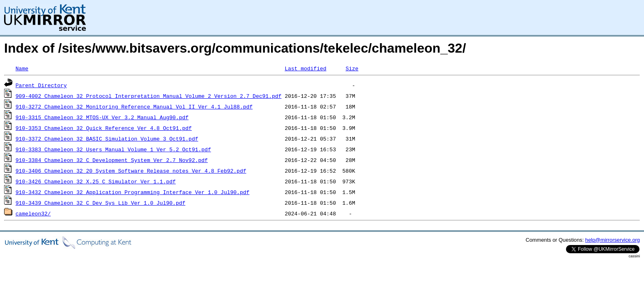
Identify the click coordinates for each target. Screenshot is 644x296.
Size (352, 68)
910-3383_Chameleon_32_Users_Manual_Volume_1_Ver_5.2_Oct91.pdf (113, 149)
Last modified (305, 68)
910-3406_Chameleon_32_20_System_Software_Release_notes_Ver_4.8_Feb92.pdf (131, 171)
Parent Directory (41, 85)
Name (22, 68)
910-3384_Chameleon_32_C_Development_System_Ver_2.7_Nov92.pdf (112, 160)
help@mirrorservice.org (613, 240)
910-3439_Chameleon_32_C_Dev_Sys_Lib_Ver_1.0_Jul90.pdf (100, 203)
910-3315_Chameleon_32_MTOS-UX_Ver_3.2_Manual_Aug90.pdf (102, 117)
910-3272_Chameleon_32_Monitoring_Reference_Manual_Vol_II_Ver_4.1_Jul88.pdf (134, 106)
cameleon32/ (33, 213)
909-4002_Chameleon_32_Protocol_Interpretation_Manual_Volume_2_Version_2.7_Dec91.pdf (148, 96)
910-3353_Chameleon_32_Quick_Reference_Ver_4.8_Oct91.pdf (104, 128)
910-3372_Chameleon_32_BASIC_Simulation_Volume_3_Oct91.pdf (107, 139)
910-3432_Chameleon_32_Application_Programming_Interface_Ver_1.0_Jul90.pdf (132, 192)
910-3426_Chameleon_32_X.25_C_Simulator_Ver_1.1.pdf (96, 181)
